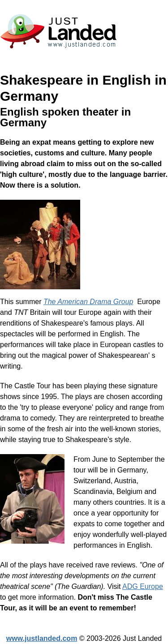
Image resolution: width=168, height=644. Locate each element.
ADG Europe (143, 586)
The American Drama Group (88, 302)
